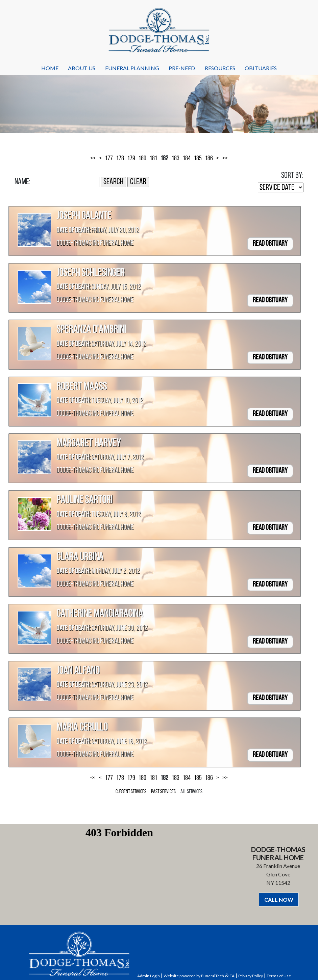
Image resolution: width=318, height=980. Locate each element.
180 (142, 159)
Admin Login (149, 976)
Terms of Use (279, 976)
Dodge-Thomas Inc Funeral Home (95, 243)
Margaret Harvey (89, 444)
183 (176, 159)
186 (209, 159)
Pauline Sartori (84, 500)
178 (120, 159)
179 (131, 159)
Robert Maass (82, 387)
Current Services (131, 792)
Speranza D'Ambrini (91, 330)
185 (198, 159)
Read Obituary (270, 244)
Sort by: (292, 176)
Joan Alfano (78, 671)
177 (109, 159)
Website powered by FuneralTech (194, 976)
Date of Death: (73, 231)
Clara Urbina (80, 557)
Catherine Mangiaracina (100, 614)
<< (93, 159)
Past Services (163, 792)
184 (187, 159)
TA (232, 976)
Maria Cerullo (82, 728)
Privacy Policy (251, 976)
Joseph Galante (84, 216)
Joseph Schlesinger (90, 273)
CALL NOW (279, 900)
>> (225, 159)
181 (153, 159)
